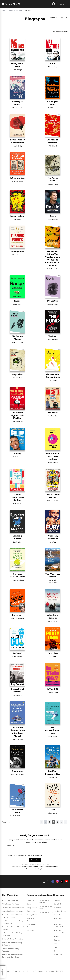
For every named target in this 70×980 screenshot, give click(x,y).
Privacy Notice (18, 971)
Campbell (58, 904)
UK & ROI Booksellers (31, 920)
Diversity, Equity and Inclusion (13, 908)
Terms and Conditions (35, 971)
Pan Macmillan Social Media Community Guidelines (12, 956)
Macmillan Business (58, 920)
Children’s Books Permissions (13, 939)
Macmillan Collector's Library (61, 932)
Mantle (56, 936)
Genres (11, 10)
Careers (30, 904)
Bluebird (57, 900)
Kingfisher (58, 908)
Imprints (59, 895)
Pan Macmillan (11, 895)
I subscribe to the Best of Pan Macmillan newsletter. (24, 855)
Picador (57, 947)
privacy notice (21, 866)
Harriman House (60, 911)
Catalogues (31, 911)
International (46, 895)
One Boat (57, 940)
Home (4, 10)
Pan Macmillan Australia (44, 901)
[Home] (11, 4)
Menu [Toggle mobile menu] (64, 4)
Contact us (31, 900)
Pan (55, 944)
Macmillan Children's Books (60, 926)
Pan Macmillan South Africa (46, 908)
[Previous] (45, 822)
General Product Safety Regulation (11, 950)
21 (66, 822)
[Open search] (54, 4)
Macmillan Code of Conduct (12, 911)
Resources (33, 895)
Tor (55, 951)
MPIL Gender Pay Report (11, 904)
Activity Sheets (32, 915)
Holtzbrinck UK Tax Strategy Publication (12, 934)
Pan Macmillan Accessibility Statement (12, 944)
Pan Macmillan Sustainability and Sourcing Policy (14, 922)
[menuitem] (14, 901)
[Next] (62, 822)
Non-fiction (19, 10)
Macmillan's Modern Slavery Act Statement (14, 928)
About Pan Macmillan (10, 900)
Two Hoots (58, 955)
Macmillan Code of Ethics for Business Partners (13, 916)
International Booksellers (31, 926)
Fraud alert (31, 930)
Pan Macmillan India (46, 912)
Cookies (7, 971)
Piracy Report (32, 908)
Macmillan (58, 915)
